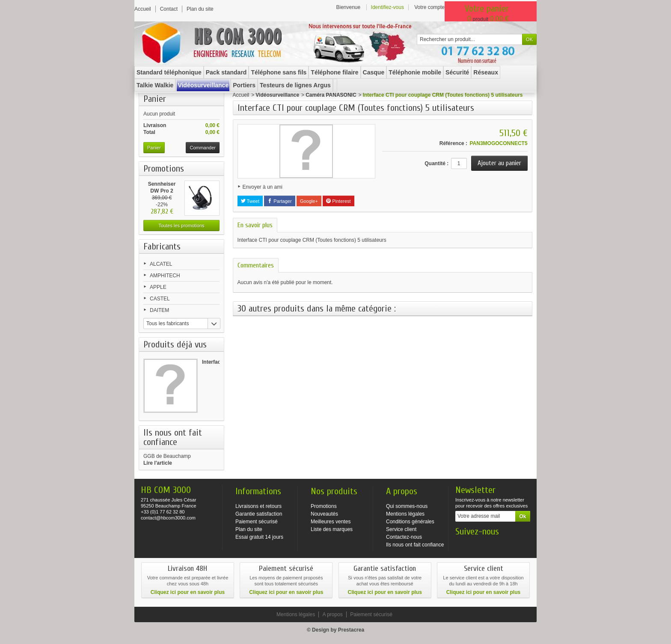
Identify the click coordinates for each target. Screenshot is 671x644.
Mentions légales (405, 514)
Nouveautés (324, 514)
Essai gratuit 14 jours (259, 537)
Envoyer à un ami (263, 187)
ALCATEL (161, 264)
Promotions (164, 169)
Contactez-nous (404, 537)
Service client (401, 529)
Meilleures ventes (331, 522)
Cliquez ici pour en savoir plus (188, 592)
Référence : (453, 143)
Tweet (250, 201)
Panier (155, 99)
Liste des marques (332, 529)
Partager (279, 201)
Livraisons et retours (258, 506)
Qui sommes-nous (407, 506)
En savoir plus (255, 225)
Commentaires (256, 265)
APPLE (158, 287)
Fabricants (162, 246)
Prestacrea (351, 630)
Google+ (309, 201)
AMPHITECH (165, 276)
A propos (332, 614)
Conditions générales (410, 522)
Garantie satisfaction (259, 514)
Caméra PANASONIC (331, 95)
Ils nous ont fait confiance (415, 545)
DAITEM (159, 310)
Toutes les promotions (182, 226)
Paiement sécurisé (257, 522)
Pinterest (338, 201)
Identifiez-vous (387, 7)
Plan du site (249, 529)
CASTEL (160, 299)
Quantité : (436, 163)
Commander (203, 148)
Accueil (241, 95)
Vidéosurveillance (277, 95)
